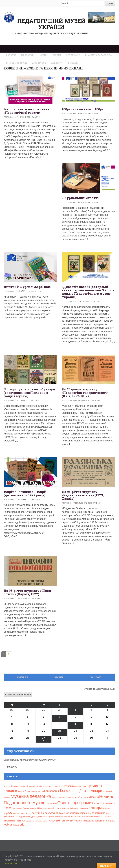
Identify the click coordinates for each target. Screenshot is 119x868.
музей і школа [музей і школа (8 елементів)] (42, 817)
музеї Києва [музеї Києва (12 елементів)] (53, 817)
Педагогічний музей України (51, 24)
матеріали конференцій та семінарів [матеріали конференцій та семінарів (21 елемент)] (85, 813)
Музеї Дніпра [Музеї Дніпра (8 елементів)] (57, 797)
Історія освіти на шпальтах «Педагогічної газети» (27, 111)
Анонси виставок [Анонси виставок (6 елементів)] (80, 786)
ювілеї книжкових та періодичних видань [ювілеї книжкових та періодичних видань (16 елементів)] (94, 821)
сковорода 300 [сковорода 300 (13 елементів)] (18, 821)
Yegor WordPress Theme (18, 860)
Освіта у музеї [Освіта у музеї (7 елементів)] (51, 803)
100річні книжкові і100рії (83, 109)
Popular (22, 677)
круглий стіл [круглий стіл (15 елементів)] (54, 813)
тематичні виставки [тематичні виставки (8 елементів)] (34, 821)
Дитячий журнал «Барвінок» (28, 287)
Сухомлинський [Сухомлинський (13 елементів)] (30, 808)
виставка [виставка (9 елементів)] (106, 808)
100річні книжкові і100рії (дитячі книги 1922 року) (25, 493)
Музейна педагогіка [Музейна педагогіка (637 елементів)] (31, 796)
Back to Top (10, 863)
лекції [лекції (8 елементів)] (63, 813)
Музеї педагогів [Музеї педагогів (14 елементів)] (82, 797)
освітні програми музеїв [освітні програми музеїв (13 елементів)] (82, 817)
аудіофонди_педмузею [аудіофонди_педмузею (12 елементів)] (78, 808)
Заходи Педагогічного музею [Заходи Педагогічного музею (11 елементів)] (31, 791)
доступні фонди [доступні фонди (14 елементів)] (40, 813)
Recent (59, 677)
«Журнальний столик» (81, 198)
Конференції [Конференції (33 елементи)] (52, 791)
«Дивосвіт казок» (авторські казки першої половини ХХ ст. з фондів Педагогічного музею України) (88, 292)
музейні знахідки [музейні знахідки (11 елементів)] (16, 817)
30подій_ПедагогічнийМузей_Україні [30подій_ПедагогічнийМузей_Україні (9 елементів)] (19, 786)
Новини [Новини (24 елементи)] (94, 797)
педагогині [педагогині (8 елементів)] (98, 817)
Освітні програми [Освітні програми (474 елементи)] (74, 803)
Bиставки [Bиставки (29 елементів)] (67, 786)
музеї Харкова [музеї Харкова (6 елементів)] (65, 817)
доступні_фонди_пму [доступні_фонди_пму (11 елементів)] (22, 813)
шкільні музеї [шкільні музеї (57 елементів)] (64, 820)
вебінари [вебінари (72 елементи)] (95, 808)
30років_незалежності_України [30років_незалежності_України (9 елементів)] (48, 786)
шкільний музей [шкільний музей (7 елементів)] (49, 821)
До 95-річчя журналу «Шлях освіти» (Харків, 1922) (27, 592)
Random (96, 677)
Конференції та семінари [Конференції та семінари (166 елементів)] (81, 791)
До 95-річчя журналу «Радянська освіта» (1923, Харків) (83, 495)
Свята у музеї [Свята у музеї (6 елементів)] (17, 808)
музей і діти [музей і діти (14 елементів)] (30, 817)
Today (20, 695)
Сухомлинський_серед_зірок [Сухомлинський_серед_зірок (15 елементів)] (52, 808)
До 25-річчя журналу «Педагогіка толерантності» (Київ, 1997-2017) (85, 393)
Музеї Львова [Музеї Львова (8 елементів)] (68, 797)
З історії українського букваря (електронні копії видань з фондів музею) (29, 393)
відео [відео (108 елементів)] (8, 812)
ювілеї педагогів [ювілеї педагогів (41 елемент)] (14, 825)
